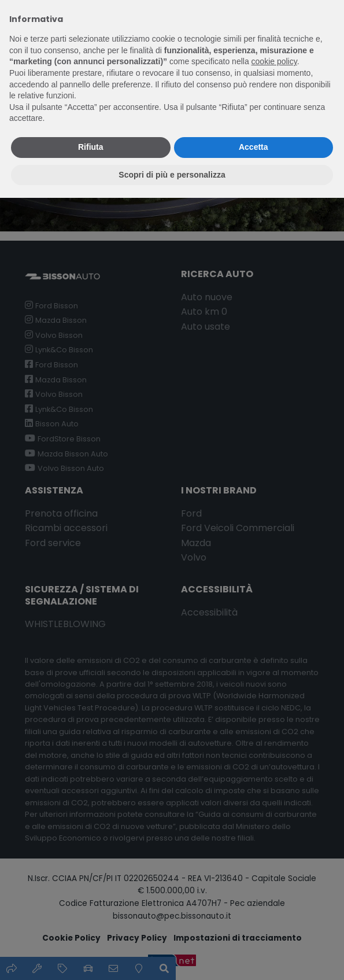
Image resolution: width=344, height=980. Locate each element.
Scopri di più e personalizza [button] (172, 175)
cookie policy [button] (274, 61)
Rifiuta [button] (91, 147)
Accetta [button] (254, 147)
